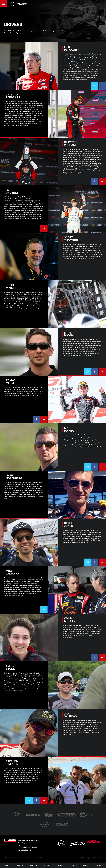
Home (7, 865)
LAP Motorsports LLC (11, 858)
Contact (86, 865)
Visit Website (102, 181)
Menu (4, 4)
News (60, 865)
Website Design (85, 858)
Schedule (33, 865)
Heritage (47, 865)
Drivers (20, 865)
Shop (99, 865)
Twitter (95, 86)
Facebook (102, 86)
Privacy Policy (39, 858)
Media (73, 865)
